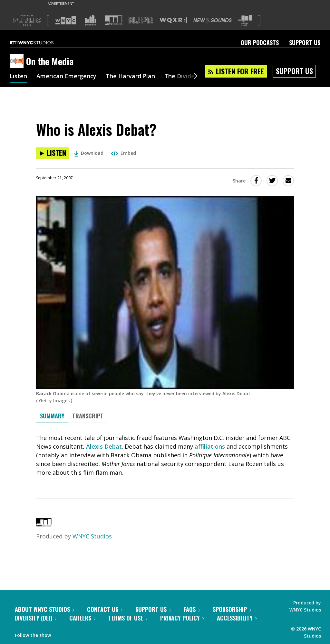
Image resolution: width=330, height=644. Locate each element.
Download (89, 153)
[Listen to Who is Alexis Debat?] (53, 153)
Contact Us (105, 609)
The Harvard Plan (130, 77)
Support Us (305, 42)
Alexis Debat (104, 446)
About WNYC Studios (44, 609)
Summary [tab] (52, 416)
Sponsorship (232, 609)
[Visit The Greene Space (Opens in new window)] (245, 20)
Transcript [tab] (88, 416)
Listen (18, 77)
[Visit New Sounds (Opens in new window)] (213, 20)
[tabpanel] (165, 455)
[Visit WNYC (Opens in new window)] (66, 20)
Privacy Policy (182, 618)
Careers (82, 618)
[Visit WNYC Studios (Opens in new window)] (114, 20)
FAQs (192, 609)
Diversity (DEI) (36, 618)
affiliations (210, 446)
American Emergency (66, 77)
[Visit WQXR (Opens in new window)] (173, 20)
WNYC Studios (92, 536)
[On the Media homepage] (18, 61)
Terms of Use (128, 618)
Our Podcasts (260, 42)
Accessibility (237, 618)
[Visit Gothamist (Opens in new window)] (91, 20)
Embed (123, 153)
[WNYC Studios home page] (40, 42)
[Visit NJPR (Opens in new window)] (141, 20)
